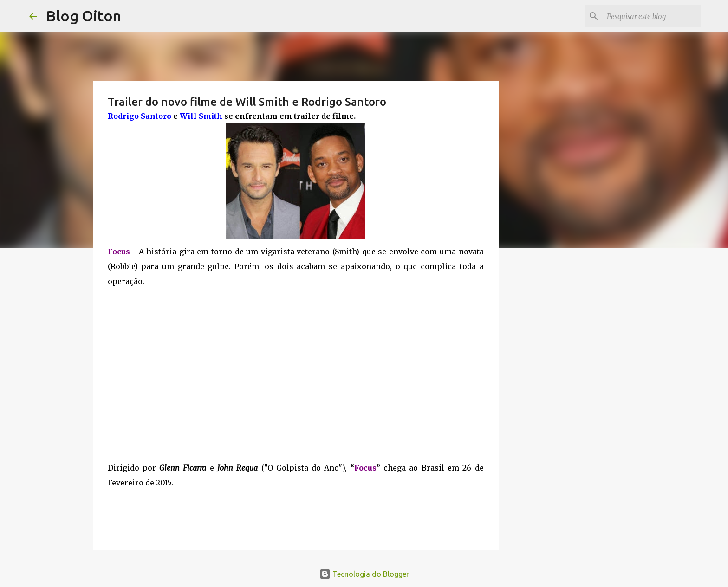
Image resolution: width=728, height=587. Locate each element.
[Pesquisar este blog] (652, 16)
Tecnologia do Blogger (364, 574)
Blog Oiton (84, 16)
